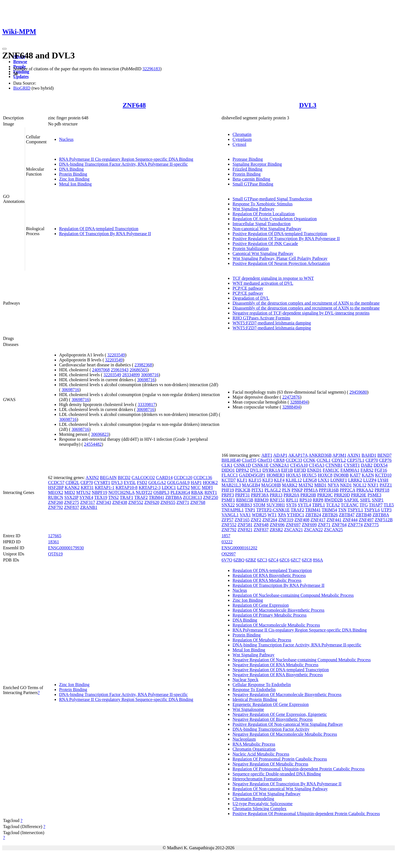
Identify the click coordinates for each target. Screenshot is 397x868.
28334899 (131, 375)
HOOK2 (210, 483)
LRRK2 (355, 480)
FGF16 (381, 470)
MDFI (207, 487)
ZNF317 (88, 502)
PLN (286, 490)
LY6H (383, 480)
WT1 (272, 515)
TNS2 (114, 497)
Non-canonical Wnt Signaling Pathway (267, 229)
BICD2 (124, 478)
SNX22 (228, 505)
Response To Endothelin (254, 690)
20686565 (138, 370)
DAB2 (367, 465)
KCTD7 (229, 480)
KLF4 (279, 480)
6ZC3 (262, 560)
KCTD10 (383, 475)
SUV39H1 (276, 505)
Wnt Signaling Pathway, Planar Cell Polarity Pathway (280, 258)
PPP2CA (347, 490)
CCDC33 (294, 460)
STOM (259, 505)
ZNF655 (168, 502)
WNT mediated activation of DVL (263, 283)
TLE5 (389, 505)
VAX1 (245, 515)
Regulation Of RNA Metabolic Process (267, 580)
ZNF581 (245, 525)
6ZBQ (239, 560)
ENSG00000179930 (66, 548)
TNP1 (250, 510)
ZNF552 (136, 502)
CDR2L (73, 483)
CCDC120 (183, 478)
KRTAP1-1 (105, 487)
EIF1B (287, 470)
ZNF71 (183, 502)
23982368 (143, 365)
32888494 (299, 402)
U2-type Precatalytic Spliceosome (262, 804)
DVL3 (308, 105)
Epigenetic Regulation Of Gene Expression (270, 704)
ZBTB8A (174, 497)
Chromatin (242, 134)
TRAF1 (127, 497)
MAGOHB (271, 485)
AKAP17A (298, 455)
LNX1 (324, 480)
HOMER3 (276, 475)
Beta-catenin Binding (251, 179)
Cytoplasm (242, 139)
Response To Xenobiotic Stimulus (262, 204)
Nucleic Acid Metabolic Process (261, 754)
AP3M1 (340, 455)
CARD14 (164, 478)
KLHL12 (294, 480)
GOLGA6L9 (178, 483)
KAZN (368, 475)
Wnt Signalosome (248, 709)
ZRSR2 (276, 530)
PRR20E (359, 495)
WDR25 (259, 515)
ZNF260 (55, 502)
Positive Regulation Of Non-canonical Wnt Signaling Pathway (288, 724)
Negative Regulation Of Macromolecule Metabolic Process (285, 734)
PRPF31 (242, 495)
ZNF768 (198, 502)
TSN (342, 510)
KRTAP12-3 (150, 487)
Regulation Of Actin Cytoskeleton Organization (274, 219)
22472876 (291, 397)
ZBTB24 (313, 515)
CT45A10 (299, 465)
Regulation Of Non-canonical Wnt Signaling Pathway (280, 789)
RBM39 (262, 500)
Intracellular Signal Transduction (261, 224)
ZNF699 (309, 525)
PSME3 (374, 495)
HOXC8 (325, 475)
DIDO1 (228, 470)
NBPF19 (100, 492)
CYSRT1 (102, 483)
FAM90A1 (350, 470)
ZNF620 (152, 502)
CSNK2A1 (279, 465)
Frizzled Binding (247, 169)
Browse (20, 62)
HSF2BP (56, 487)
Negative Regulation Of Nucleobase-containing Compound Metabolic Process (301, 660)
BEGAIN (108, 478)
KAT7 (355, 475)
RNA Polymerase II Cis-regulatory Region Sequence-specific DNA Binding (126, 159)
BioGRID (22, 88)
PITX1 (257, 490)
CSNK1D (242, 465)
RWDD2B (334, 500)
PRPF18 (382, 490)
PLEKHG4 (180, 492)
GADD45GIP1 (252, 475)
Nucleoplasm (244, 739)
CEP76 (385, 460)
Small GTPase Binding (253, 184)
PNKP (297, 490)
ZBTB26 (330, 515)
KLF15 (255, 480)
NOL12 (360, 485)
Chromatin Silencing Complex (259, 809)
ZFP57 (227, 520)
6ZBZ (251, 560)
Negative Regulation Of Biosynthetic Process (273, 719)
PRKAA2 (365, 490)
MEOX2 (56, 492)
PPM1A (311, 490)
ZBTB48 (364, 515)
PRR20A (292, 495)
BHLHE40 (231, 460)
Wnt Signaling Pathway (253, 209)
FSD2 (142, 483)
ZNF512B (384, 520)
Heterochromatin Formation (257, 779)
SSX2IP (71, 497)
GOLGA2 (157, 483)
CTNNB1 (334, 465)
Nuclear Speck (245, 680)
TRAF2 (141, 497)
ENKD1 (314, 470)
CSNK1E (260, 465)
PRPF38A (260, 495)
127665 (55, 536)
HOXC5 (309, 475)
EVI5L (130, 483)
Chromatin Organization (254, 749)
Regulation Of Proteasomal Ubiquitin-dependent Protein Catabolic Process (298, 769)
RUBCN (56, 497)
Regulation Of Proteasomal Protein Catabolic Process (280, 759)
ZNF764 (339, 525)
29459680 (358, 392)
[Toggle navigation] (4, 49)
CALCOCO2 (143, 478)
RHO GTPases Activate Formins (261, 318)
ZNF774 (355, 525)
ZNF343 (104, 502)
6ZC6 (285, 560)
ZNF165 (242, 520)
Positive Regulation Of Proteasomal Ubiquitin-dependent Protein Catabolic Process (306, 814)
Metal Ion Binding (75, 184)
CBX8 (279, 460)
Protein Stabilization (250, 248)
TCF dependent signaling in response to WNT (273, 278)
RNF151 (277, 500)
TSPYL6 (372, 510)
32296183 (151, 69)
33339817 (146, 405)
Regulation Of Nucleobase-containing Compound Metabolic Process (293, 595)
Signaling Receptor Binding (257, 164)
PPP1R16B (329, 490)
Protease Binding (248, 159)
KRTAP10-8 (127, 487)
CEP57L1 (356, 460)
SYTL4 (304, 505)
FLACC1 (230, 475)
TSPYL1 (355, 510)
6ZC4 (273, 560)
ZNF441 (334, 520)
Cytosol (239, 144)
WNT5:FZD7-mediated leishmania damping (272, 323)
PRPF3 (228, 495)
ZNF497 (366, 520)
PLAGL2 (273, 490)
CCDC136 (203, 478)
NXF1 (373, 485)
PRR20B (308, 495)
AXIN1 (354, 455)
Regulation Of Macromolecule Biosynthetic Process (278, 610)
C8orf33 (265, 460)
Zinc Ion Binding (74, 179)
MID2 (70, 492)
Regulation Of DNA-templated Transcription (99, 229)
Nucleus (66, 139)
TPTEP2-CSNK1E (273, 510)
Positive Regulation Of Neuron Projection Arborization (281, 263)
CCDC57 (56, 483)
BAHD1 (369, 455)
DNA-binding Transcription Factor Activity (271, 729)
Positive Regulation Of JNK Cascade (265, 244)
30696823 (100, 434)
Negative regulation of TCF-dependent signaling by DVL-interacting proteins (301, 313)
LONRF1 (339, 480)
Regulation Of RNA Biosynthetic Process (269, 575)
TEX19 (101, 497)
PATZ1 (386, 485)
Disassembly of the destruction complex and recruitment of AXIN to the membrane (306, 303)
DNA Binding (71, 169)
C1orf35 (249, 460)
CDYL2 (339, 460)
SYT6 (291, 505)
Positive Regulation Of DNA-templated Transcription (280, 234)
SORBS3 (244, 505)
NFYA (333, 485)
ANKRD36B (320, 455)
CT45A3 (316, 465)
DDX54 (381, 465)
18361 (53, 542)
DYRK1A (271, 470)
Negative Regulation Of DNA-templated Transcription (281, 670)
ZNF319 (286, 520)
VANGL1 (230, 515)
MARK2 (290, 485)
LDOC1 (169, 487)
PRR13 (276, 495)
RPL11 (292, 500)
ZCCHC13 (192, 497)
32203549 (116, 355)
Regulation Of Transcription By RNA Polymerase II (105, 234)
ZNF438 (120, 502)
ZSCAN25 (333, 530)
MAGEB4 (251, 485)
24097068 (101, 370)
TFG (364, 505)
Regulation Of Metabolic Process (262, 640)
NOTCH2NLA (121, 492)
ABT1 (267, 455)
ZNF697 (293, 525)
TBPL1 (319, 505)
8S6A (318, 560)
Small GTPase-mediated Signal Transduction (272, 199)
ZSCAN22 (313, 530)
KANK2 (72, 487)
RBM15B (245, 500)
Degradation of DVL (251, 298)
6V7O (227, 560)
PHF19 (228, 490)
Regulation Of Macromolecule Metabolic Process (276, 625)
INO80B (341, 475)
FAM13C (331, 470)
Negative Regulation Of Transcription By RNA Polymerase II (287, 784)
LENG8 (310, 480)
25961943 (120, 370)
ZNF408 (302, 520)
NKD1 (346, 485)
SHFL (365, 500)
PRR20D (342, 495)
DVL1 (256, 470)
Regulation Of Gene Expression (261, 605)
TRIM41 (157, 497)
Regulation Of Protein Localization (263, 214)
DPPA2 (242, 470)
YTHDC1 (295, 515)
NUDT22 (144, 492)
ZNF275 (71, 502)
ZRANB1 (89, 507)
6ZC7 (296, 560)
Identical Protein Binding (255, 699)
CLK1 (227, 465)
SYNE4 (86, 497)
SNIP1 (378, 500)
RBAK (197, 492)
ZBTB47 (347, 515)
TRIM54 (329, 510)
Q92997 (229, 554)
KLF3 (268, 480)
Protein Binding (73, 174)
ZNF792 (55, 507)
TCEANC (350, 505)
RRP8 (318, 500)
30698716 (150, 375)
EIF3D (300, 470)
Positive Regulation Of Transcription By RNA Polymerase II (286, 239)
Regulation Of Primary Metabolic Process (269, 615)
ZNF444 (350, 520)
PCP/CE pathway (248, 288)
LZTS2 (183, 487)
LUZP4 (370, 480)
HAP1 (196, 483)
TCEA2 (333, 505)
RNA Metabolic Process (254, 744)
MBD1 (320, 485)
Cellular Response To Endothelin (261, 685)
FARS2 (367, 470)
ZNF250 (211, 497)
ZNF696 (277, 525)
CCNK (309, 460)
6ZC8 (307, 560)
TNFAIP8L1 (233, 510)
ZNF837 (71, 507)
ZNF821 (245, 530)
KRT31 (87, 487)
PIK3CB (243, 490)
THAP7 (376, 505)
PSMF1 (228, 500)
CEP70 (87, 483)
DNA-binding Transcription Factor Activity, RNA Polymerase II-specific (123, 164)
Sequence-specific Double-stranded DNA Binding (277, 774)
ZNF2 (256, 520)
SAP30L (352, 500)
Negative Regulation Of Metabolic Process (270, 764)
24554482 (93, 444)
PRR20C (325, 495)
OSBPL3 (161, 492)
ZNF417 (318, 520)
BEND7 (385, 455)
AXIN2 (92, 478)
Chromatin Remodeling (253, 799)
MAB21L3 (231, 485)
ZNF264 (270, 520)
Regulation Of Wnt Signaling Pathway (266, 794)
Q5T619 (55, 554)
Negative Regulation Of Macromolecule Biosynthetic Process (287, 694)
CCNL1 (324, 460)
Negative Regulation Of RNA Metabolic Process (275, 665)
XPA (282, 515)
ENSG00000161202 (239, 548)
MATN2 (306, 485)
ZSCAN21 (293, 530)
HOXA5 (293, 475)
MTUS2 (83, 492)
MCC (196, 487)
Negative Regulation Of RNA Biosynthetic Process (278, 675)
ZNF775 (371, 525)
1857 (226, 536)
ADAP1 (280, 455)
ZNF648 (134, 105)
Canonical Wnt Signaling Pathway (263, 253)
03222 (227, 542)
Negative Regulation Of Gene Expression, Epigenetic (280, 714)
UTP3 (386, 510)
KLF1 (242, 480)
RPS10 (305, 500)
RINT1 (211, 492)
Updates (21, 76)
